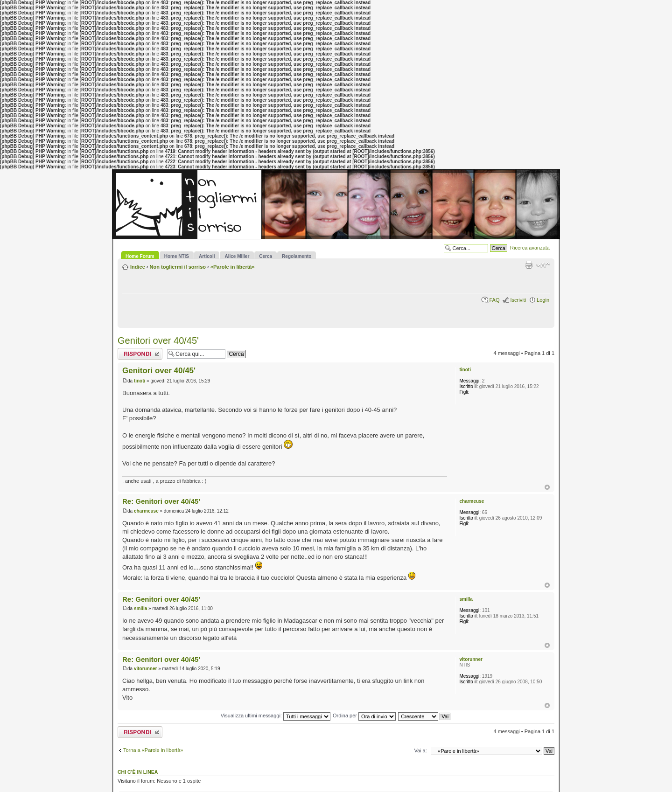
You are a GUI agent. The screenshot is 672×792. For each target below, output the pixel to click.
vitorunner (145, 669)
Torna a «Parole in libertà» (153, 750)
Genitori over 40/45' (158, 340)
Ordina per (364, 716)
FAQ (494, 300)
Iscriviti (518, 300)
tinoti (140, 381)
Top (547, 487)
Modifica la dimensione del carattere (543, 265)
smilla (140, 608)
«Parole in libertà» (233, 267)
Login (543, 300)
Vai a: (420, 750)
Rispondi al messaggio (140, 354)
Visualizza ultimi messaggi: (276, 716)
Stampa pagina (529, 265)
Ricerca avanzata (530, 248)
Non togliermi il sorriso (178, 267)
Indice (138, 267)
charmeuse (146, 511)
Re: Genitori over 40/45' (161, 501)
